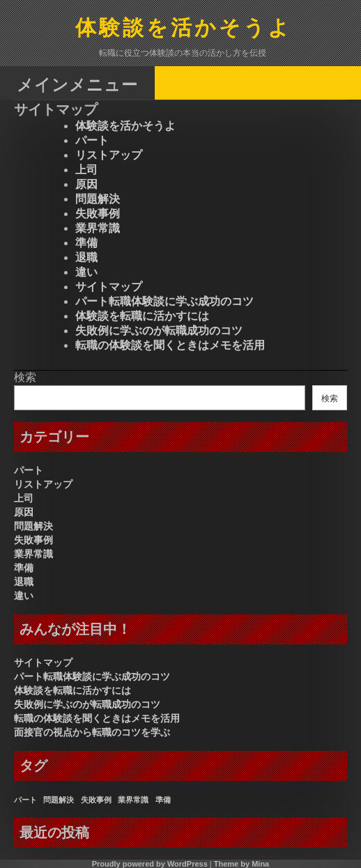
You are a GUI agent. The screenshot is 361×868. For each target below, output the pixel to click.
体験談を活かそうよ (184, 29)
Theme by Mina (241, 864)
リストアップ (109, 155)
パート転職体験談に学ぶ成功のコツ (164, 301)
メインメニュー (77, 84)
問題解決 (98, 199)
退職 (86, 257)
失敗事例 (98, 214)
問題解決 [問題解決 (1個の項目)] (59, 800)
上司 (86, 170)
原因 (86, 184)
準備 (86, 243)
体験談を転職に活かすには (142, 316)
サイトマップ (109, 287)
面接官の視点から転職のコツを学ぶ (92, 732)
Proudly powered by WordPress (150, 864)
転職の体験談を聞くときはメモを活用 (170, 345)
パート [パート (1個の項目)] (25, 800)
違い (86, 272)
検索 (25, 377)
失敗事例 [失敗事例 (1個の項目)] (96, 800)
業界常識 (98, 228)
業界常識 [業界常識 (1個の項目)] (133, 800)
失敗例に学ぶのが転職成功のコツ (159, 331)
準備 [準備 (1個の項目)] (163, 800)
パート (92, 140)
